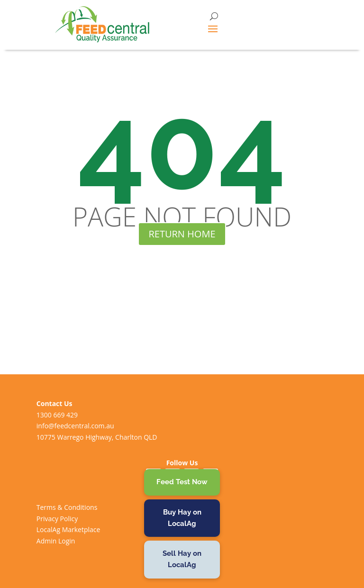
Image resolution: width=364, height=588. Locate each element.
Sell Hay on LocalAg (182, 559)
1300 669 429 (57, 415)
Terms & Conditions (67, 507)
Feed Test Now (182, 482)
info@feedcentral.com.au (75, 426)
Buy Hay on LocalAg (182, 518)
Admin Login (56, 541)
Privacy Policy (57, 519)
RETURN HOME (182, 234)
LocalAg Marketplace (68, 529)
